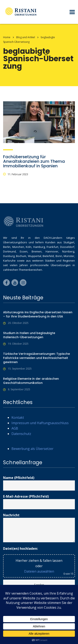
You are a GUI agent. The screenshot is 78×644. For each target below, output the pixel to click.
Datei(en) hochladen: (20, 549)
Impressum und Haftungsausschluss (40, 423)
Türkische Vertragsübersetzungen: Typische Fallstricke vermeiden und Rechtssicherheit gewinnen (37, 358)
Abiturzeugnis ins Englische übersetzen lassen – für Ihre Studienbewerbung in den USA (38, 314)
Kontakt (18, 417)
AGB (15, 428)
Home (7, 37)
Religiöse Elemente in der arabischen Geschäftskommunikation (31, 381)
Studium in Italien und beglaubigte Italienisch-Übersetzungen (29, 335)
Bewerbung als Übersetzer (32, 449)
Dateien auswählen (39, 571)
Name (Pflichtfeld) (39, 483)
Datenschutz (21, 434)
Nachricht (39, 528)
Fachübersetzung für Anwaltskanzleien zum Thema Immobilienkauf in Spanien (34, 161)
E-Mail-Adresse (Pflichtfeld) (39, 502)
